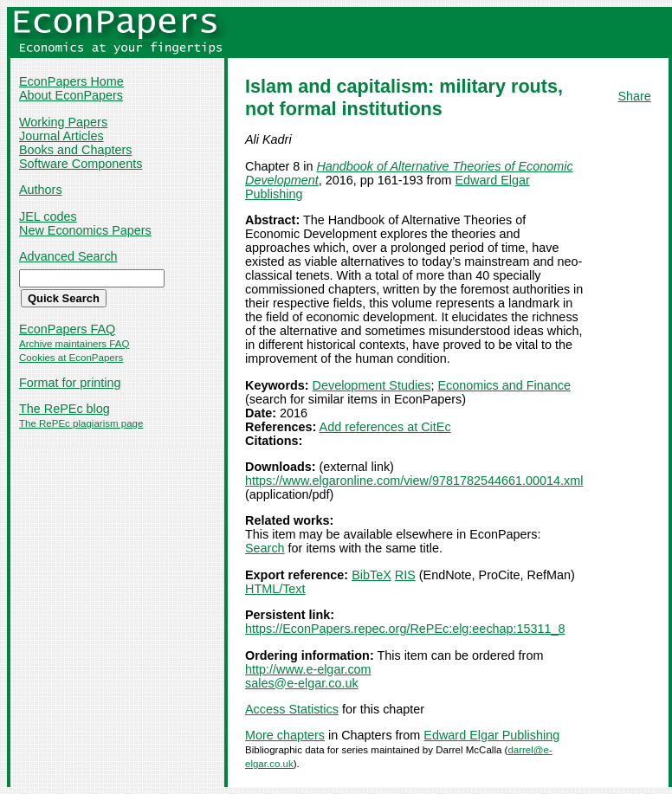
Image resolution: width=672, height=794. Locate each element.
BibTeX (372, 575)
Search (265, 548)
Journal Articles (61, 136)
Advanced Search (68, 256)
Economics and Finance (504, 385)
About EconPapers (71, 95)
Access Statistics (292, 709)
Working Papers (63, 122)
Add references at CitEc (385, 427)
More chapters (285, 735)
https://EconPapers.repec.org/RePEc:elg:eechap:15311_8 (405, 629)
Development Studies (372, 385)
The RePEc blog (65, 409)
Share (634, 96)
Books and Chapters (75, 150)
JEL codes (48, 216)
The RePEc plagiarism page (81, 423)
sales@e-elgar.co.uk (302, 683)
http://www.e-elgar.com (308, 669)
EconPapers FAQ (67, 329)
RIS (405, 575)
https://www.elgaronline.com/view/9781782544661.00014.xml (414, 481)
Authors (41, 190)
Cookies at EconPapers (71, 358)
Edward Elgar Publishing (491, 735)
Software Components (81, 164)
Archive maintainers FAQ (74, 344)
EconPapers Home (71, 81)
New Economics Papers (85, 230)
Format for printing (70, 383)
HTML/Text (275, 589)
